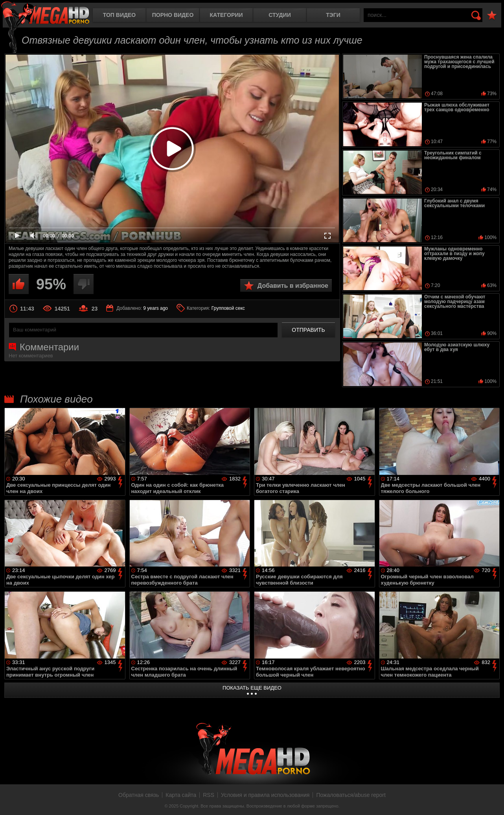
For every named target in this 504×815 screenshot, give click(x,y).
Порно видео (173, 15)
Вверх (492, 800)
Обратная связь (139, 795)
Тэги (333, 15)
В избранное (492, 16)
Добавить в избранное (293, 286)
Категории (226, 15)
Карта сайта (181, 795)
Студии (280, 15)
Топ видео (119, 15)
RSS (209, 795)
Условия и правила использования (265, 795)
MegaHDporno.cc (45, 14)
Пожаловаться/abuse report (351, 795)
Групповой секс (228, 308)
